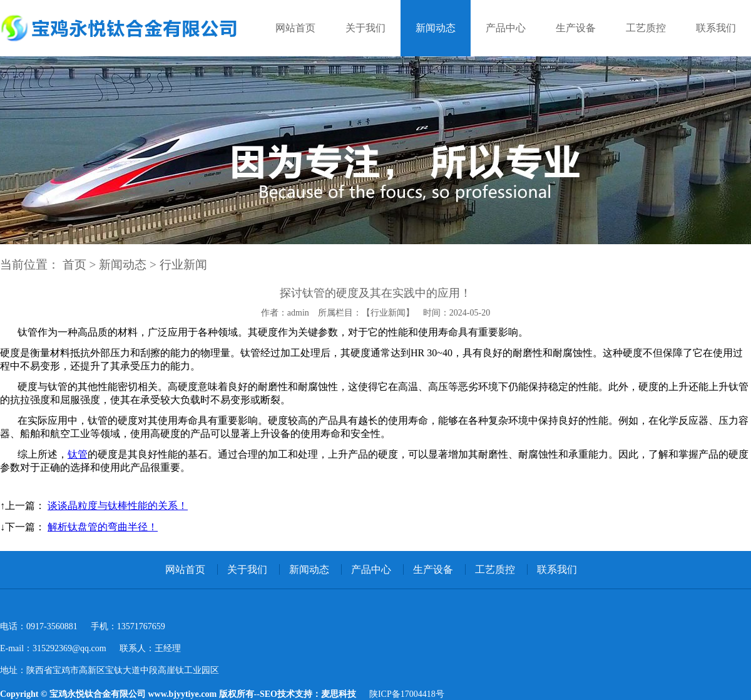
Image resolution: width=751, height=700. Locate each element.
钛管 (78, 454)
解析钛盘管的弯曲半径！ (103, 527)
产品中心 (506, 28)
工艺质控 (646, 28)
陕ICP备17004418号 (407, 694)
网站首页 (295, 28)
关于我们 (365, 28)
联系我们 (716, 28)
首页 (74, 265)
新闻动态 (436, 28)
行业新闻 (183, 265)
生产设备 (576, 28)
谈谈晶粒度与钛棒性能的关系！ (118, 506)
